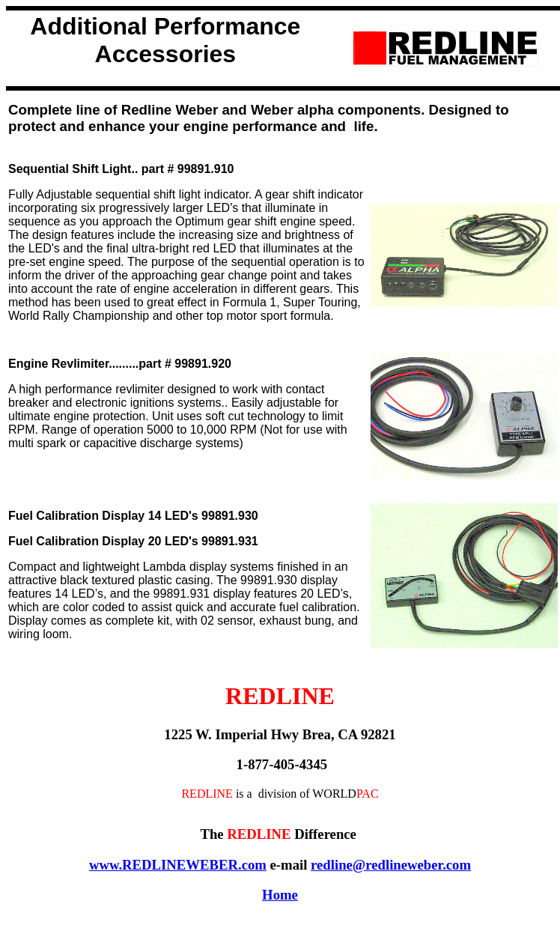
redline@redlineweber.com (391, 865)
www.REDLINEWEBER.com (178, 865)
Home (280, 895)
